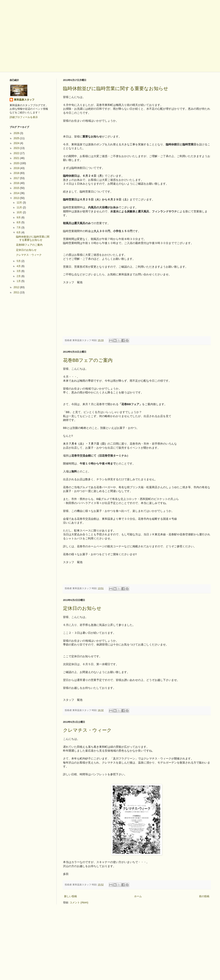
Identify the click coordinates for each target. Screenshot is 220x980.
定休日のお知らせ (82, 608)
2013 (17, 198)
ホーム (138, 896)
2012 (17, 287)
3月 (19, 271)
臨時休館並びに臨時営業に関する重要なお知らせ (116, 88)
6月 (19, 232)
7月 (19, 228)
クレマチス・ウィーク (87, 730)
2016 (17, 183)
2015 (17, 188)
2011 (17, 292)
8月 (19, 222)
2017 (17, 178)
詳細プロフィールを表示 (24, 117)
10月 (20, 212)
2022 (17, 153)
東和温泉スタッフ (24, 100)
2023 (17, 148)
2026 (17, 133)
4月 (19, 266)
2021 (17, 158)
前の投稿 (204, 896)
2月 (19, 276)
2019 (17, 168)
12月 (20, 203)
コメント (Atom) (79, 903)
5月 (19, 261)
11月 (20, 207)
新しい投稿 (70, 896)
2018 (17, 173)
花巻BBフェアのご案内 (88, 360)
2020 (17, 163)
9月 (19, 218)
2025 (17, 138)
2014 (17, 193)
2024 (17, 143)
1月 (19, 281)
